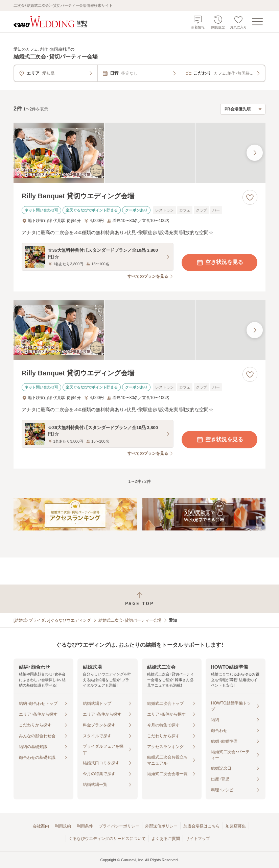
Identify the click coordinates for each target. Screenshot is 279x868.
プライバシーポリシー (119, 826)
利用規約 (63, 826)
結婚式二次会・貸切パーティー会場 (130, 620)
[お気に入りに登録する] (250, 197)
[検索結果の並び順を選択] (243, 109)
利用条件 (85, 826)
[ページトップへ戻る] (139, 599)
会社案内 (41, 826)
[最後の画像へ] (255, 153)
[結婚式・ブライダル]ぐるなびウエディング (52, 620)
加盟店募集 (236, 826)
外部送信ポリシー (161, 826)
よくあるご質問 (166, 839)
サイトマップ (198, 839)
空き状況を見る (219, 263)
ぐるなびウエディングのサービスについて (107, 839)
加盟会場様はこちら (202, 826)
